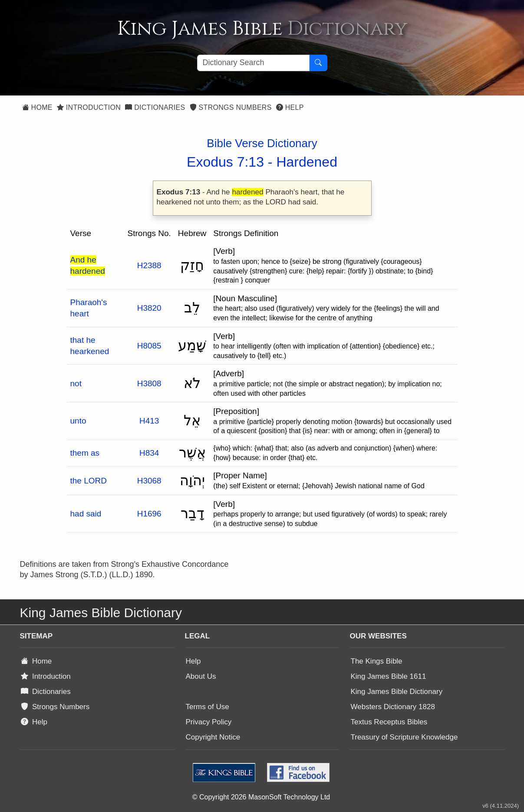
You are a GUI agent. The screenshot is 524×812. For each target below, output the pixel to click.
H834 (149, 453)
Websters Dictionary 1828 (393, 707)
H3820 (149, 308)
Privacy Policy (209, 722)
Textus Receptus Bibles (389, 722)
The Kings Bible (377, 661)
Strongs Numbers (231, 107)
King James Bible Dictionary (397, 692)
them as (85, 453)
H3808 (149, 383)
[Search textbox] (253, 63)
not (76, 383)
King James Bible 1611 (389, 676)
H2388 (149, 265)
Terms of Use (208, 707)
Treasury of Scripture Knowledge (404, 737)
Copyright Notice (213, 737)
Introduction (89, 107)
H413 (149, 421)
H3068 (149, 481)
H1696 (149, 514)
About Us (201, 676)
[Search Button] (318, 63)
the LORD (89, 481)
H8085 (149, 346)
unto (78, 421)
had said (86, 514)
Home (37, 107)
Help (290, 107)
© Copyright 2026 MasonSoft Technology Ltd (261, 797)
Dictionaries (155, 107)
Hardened (307, 162)
